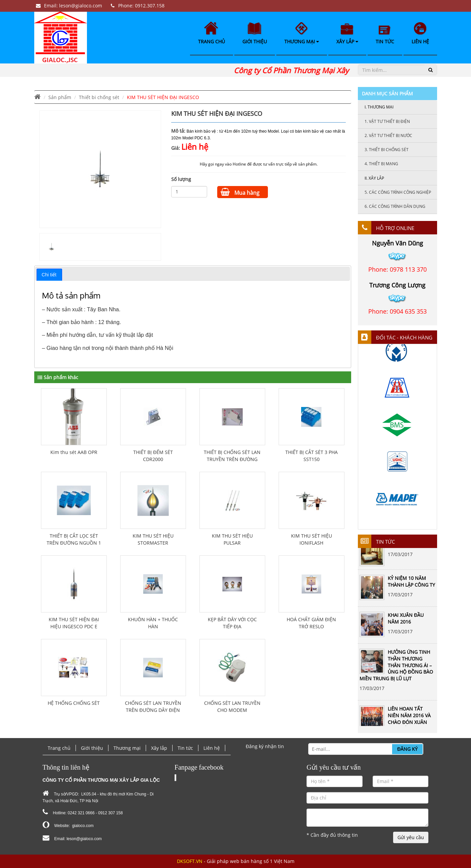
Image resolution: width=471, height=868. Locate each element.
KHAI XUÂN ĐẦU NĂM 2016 (406, 620)
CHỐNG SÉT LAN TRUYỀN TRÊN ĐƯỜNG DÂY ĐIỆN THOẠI (153, 710)
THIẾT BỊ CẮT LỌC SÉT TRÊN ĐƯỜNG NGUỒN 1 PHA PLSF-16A (74, 543)
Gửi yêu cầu (411, 837)
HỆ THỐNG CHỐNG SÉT (74, 703)
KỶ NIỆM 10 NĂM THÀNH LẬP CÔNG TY (411, 583)
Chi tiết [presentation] (49, 275)
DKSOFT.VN (190, 861)
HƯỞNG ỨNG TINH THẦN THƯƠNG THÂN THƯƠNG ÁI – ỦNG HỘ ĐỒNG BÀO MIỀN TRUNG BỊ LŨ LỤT (396, 667)
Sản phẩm (60, 97)
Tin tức (385, 35)
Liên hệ (420, 33)
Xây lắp (347, 34)
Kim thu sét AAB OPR (74, 452)
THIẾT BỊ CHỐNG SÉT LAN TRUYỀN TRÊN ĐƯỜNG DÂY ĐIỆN (232, 459)
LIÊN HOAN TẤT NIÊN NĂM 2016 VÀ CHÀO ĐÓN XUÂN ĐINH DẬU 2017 (409, 721)
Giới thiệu (255, 34)
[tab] (49, 275)
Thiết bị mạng (381, 164)
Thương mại (302, 33)
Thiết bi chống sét (99, 97)
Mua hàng (240, 192)
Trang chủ (211, 33)
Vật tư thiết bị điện (387, 121)
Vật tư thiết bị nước (388, 135)
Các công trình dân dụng (395, 206)
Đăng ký (407, 749)
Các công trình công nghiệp (398, 192)
